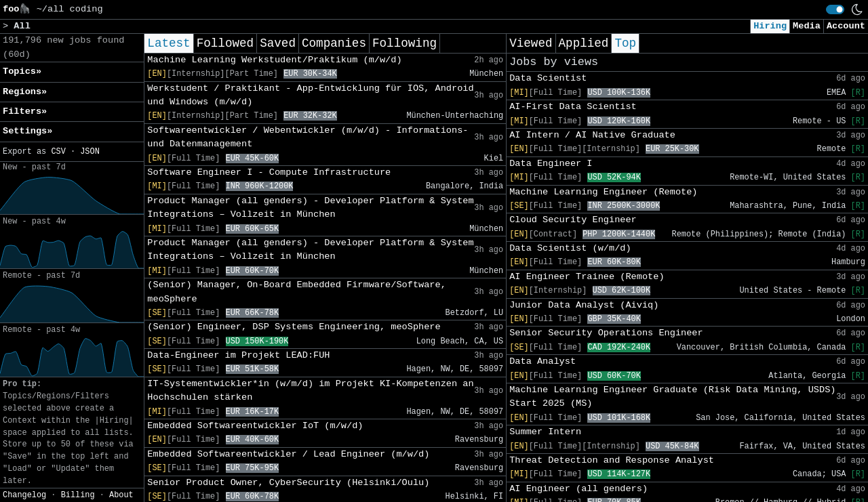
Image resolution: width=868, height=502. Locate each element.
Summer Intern (545, 432)
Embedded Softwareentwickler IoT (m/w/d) (255, 426)
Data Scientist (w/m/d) (570, 248)
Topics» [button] (22, 71)
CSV (58, 152)
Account (846, 26)
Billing (78, 495)
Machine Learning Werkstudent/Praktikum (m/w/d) (274, 60)
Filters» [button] (25, 111)
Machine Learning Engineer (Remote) (603, 192)
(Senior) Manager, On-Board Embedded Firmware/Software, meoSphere (297, 292)
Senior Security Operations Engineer (606, 333)
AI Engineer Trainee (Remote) (587, 277)
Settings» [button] (27, 131)
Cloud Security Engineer (573, 220)
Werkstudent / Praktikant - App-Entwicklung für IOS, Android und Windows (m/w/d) (310, 95)
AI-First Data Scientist (573, 107)
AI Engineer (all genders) (578, 489)
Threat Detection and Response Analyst (612, 460)
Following (405, 43)
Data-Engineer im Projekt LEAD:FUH (238, 355)
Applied (584, 43)
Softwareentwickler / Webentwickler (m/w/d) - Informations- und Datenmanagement (308, 137)
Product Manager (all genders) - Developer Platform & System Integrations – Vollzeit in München (310, 208)
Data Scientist (548, 78)
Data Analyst (542, 361)
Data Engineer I (551, 164)
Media (807, 26)
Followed (225, 43)
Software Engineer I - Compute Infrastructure (269, 172)
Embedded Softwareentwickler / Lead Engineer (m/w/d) (288, 454)
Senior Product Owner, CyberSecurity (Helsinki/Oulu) (288, 483)
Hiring (770, 26)
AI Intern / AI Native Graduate (592, 135)
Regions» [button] (25, 92)
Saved (278, 43)
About (121, 495)
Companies (334, 43)
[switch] (835, 9)
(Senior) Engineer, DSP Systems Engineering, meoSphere (294, 327)
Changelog (24, 495)
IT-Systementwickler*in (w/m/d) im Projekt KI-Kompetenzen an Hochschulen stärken (310, 391)
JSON (90, 152)
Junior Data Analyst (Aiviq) (584, 305)
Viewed (531, 43)
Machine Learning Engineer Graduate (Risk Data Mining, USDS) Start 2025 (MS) (672, 397)
